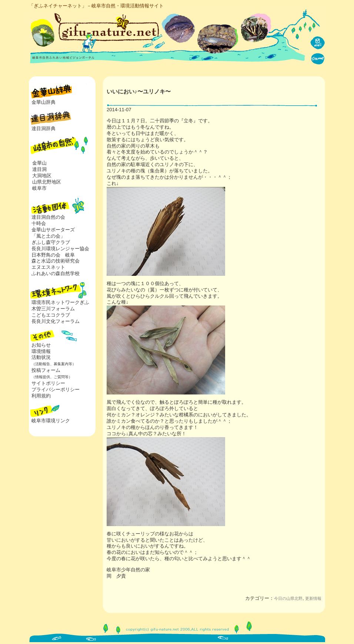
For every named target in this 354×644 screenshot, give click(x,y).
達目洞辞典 (44, 128)
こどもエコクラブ (51, 315)
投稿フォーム (51, 373)
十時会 (39, 223)
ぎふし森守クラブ (51, 242)
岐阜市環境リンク (51, 421)
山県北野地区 (47, 182)
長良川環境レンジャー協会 (60, 249)
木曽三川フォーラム (53, 309)
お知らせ (41, 345)
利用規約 (41, 396)
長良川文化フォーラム (56, 321)
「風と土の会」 (48, 236)
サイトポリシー (48, 383)
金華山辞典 (44, 102)
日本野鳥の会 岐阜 (53, 255)
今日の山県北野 (288, 598)
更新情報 (313, 598)
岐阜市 (39, 188)
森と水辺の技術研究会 (56, 261)
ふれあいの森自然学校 (56, 273)
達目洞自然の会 (48, 217)
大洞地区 (42, 176)
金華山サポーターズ (53, 230)
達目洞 (39, 169)
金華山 (39, 163)
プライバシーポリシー (56, 389)
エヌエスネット (48, 267)
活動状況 (52, 360)
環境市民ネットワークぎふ (60, 302)
